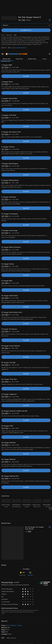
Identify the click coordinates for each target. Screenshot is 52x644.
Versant (15, 626)
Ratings (45, 55)
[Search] (50, 3)
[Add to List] (50, 20)
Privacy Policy (13, 628)
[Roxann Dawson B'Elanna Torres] (37, 508)
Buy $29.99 (29, 30)
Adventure (13, 602)
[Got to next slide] (50, 508)
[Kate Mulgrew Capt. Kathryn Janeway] (16, 508)
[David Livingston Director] (6, 508)
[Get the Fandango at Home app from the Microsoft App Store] (37, 622)
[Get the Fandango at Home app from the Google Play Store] (27, 622)
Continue (32, 641)
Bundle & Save (32, 55)
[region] (26, 634)
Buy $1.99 (26, 76)
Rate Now (30, 551)
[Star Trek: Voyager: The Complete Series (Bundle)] (30, 527)
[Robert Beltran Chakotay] (27, 508)
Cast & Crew (19, 55)
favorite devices (21, 48)
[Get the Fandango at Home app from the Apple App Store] (16, 622)
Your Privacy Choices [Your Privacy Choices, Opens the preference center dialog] (19, 641)
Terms (34, 626)
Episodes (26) (6, 55)
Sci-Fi (8, 602)
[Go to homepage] (17, 3)
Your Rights (25, 630)
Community (22, 551)
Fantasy (20, 602)
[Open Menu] (3, 3)
